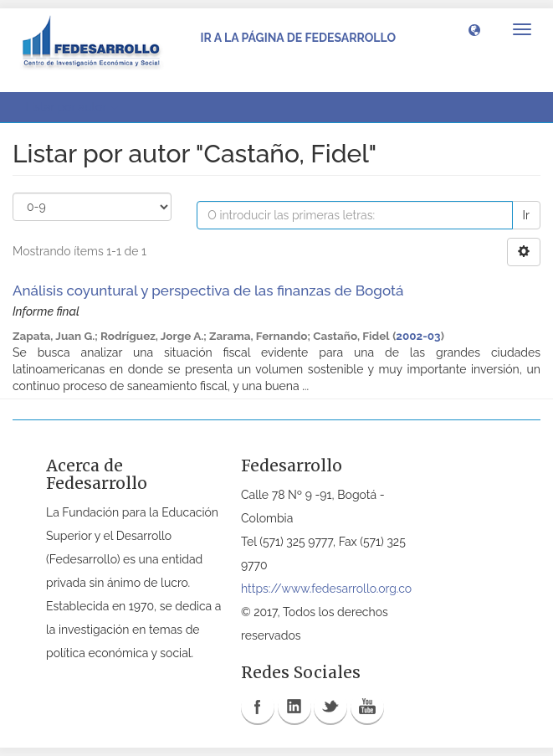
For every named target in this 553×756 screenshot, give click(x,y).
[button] (474, 29)
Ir (526, 215)
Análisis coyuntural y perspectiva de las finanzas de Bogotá (208, 291)
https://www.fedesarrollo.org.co (326, 589)
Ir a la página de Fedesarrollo (298, 38)
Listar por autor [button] (72, 107)
